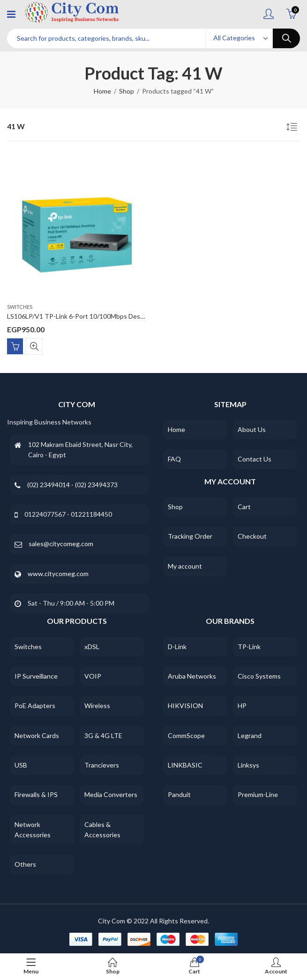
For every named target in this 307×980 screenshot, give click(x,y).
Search (286, 38)
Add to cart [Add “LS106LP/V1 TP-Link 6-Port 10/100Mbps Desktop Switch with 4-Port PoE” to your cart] (15, 346)
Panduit (179, 794)
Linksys (248, 765)
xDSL (92, 647)
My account (185, 566)
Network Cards (37, 735)
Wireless (97, 706)
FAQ (174, 459)
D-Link (177, 647)
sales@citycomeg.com (61, 544)
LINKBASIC (185, 765)
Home (102, 91)
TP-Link (249, 647)
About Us (252, 429)
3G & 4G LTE (103, 735)
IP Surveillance (36, 676)
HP (242, 706)
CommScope (186, 735)
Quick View (34, 346)
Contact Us (255, 459)
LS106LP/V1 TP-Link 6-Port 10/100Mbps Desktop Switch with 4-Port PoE (115, 316)
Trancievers (102, 765)
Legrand (250, 735)
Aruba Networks (192, 676)
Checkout (252, 536)
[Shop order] (293, 128)
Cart (244, 507)
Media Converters (111, 794)
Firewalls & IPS (36, 794)
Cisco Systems (259, 676)
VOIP (93, 676)
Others (25, 864)
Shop (127, 91)
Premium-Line (258, 794)
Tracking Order (190, 536)
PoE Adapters (35, 706)
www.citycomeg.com (58, 574)
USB (21, 765)
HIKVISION (185, 706)
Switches (20, 307)
